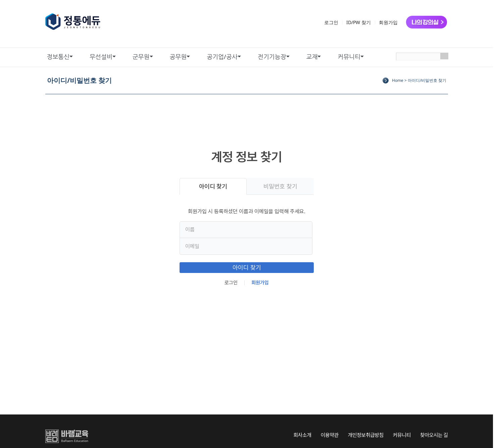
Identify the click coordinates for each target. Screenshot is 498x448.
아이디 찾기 (213, 186)
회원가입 (388, 22)
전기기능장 (272, 57)
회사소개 (302, 435)
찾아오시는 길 (434, 435)
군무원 (141, 57)
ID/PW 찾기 (359, 22)
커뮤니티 (349, 57)
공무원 (178, 57)
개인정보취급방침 (365, 435)
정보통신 (58, 57)
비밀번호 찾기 (280, 186)
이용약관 (329, 435)
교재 (312, 57)
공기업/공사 (222, 57)
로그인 (331, 22)
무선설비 (101, 57)
